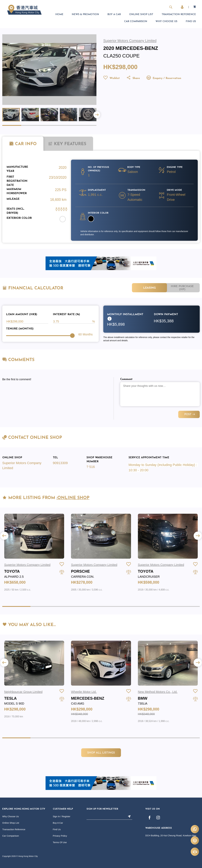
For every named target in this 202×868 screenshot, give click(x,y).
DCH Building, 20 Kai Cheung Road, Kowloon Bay (171, 835)
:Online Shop (73, 498)
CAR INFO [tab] (23, 144)
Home (59, 14)
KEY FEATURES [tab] (67, 144)
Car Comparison (136, 21)
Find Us (191, 21)
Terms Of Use (60, 842)
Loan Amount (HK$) (22, 314)
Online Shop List (141, 14)
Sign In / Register (62, 816)
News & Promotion (85, 14)
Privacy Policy (60, 836)
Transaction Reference (179, 14)
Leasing (150, 288)
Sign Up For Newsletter (102, 809)
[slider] (72, 336)
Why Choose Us (166, 21)
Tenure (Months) (20, 329)
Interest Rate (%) (66, 314)
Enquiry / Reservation (164, 78)
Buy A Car (114, 14)
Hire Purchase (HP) (182, 288)
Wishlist (112, 78)
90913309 (60, 463)
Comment (126, 379)
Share (133, 78)
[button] (97, 115)
